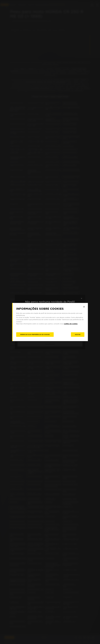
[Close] (84, 307)
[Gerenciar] (35, 335)
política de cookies (71, 324)
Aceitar (78, 335)
